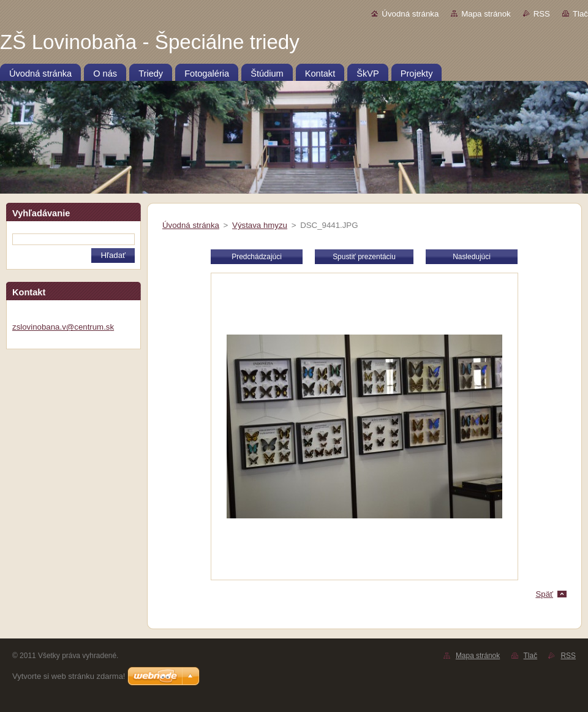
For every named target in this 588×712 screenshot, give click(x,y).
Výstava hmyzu (260, 225)
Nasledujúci (472, 257)
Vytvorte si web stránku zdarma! (69, 676)
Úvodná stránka (410, 14)
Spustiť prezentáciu (364, 257)
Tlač (580, 14)
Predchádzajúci (257, 257)
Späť (544, 594)
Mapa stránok (486, 14)
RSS (542, 14)
